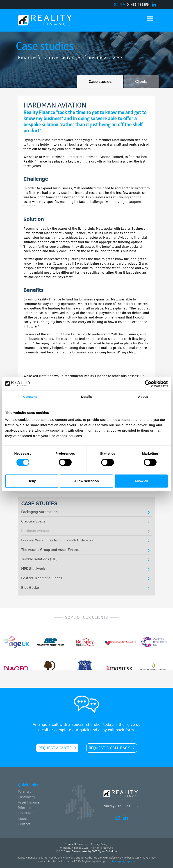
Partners (24, 791)
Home (45, 21)
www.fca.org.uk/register (120, 861)
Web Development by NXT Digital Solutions (92, 851)
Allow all (141, 481)
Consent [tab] (30, 397)
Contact (24, 824)
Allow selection (86, 481)
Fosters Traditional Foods (42, 578)
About (23, 819)
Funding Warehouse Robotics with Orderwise (57, 540)
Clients (141, 81)
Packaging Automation (39, 512)
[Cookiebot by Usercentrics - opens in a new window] (148, 384)
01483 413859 (138, 5)
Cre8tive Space (33, 521)
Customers (26, 797)
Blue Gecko (30, 587)
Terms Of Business (76, 844)
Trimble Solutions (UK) (39, 559)
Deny (32, 481)
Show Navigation (150, 19)
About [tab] (143, 397)
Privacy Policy (99, 844)
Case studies (100, 81)
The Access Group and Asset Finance (51, 550)
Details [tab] (86, 397)
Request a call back (109, 748)
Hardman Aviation (36, 531)
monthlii (24, 813)
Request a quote (55, 748)
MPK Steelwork (33, 569)
